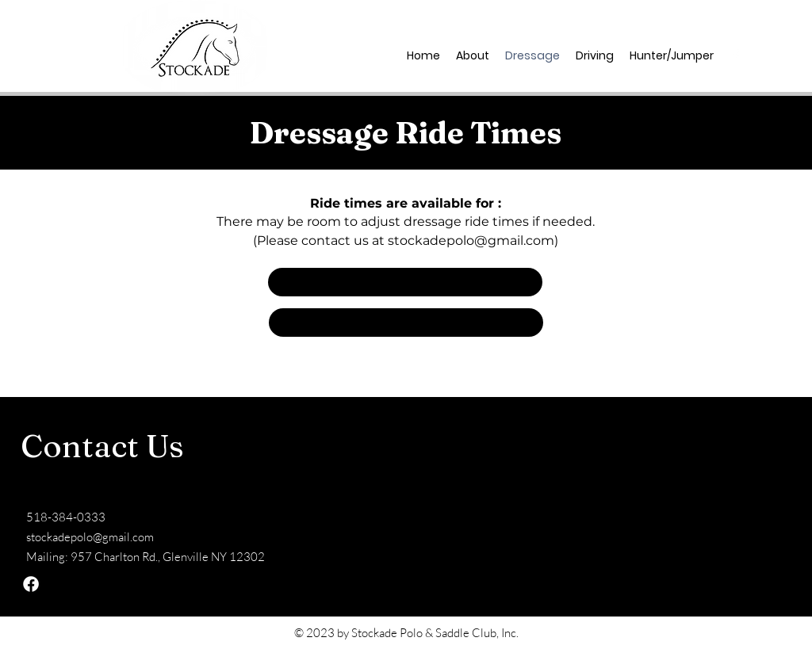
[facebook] (736, 55)
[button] (405, 282)
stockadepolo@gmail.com (471, 241)
